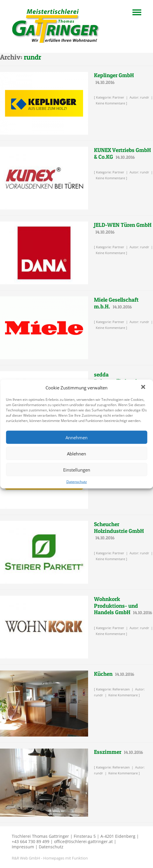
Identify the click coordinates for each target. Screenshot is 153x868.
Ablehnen (76, 453)
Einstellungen (77, 470)
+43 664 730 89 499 (31, 841)
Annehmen (76, 437)
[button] (144, 388)
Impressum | (25, 847)
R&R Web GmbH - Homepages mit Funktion (50, 858)
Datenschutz (77, 482)
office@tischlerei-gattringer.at (83, 841)
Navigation (137, 12)
